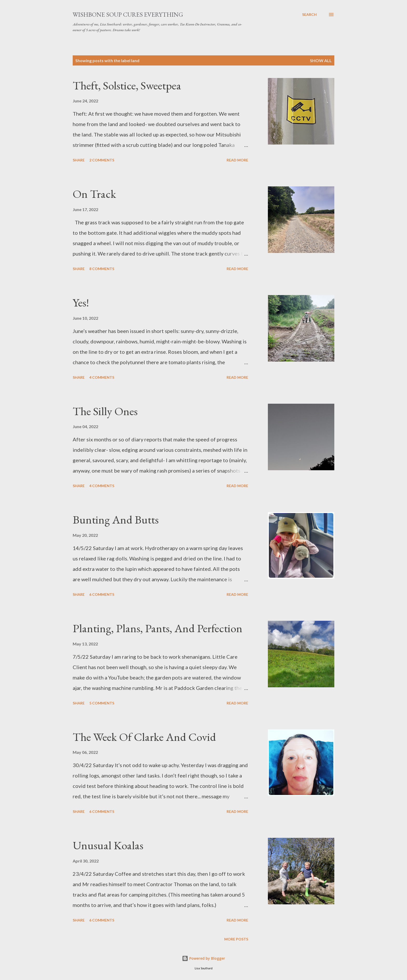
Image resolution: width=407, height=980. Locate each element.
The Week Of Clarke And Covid (144, 737)
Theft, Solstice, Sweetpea (127, 85)
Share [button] (79, 160)
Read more (237, 160)
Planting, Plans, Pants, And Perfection (158, 628)
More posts (236, 939)
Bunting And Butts (116, 520)
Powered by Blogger (203, 958)
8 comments (102, 269)
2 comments (102, 160)
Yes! (81, 302)
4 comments (102, 377)
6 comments (102, 594)
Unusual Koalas (108, 845)
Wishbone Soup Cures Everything (128, 14)
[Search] (309, 15)
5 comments (102, 703)
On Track (94, 194)
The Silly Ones (105, 411)
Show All (321, 60)
